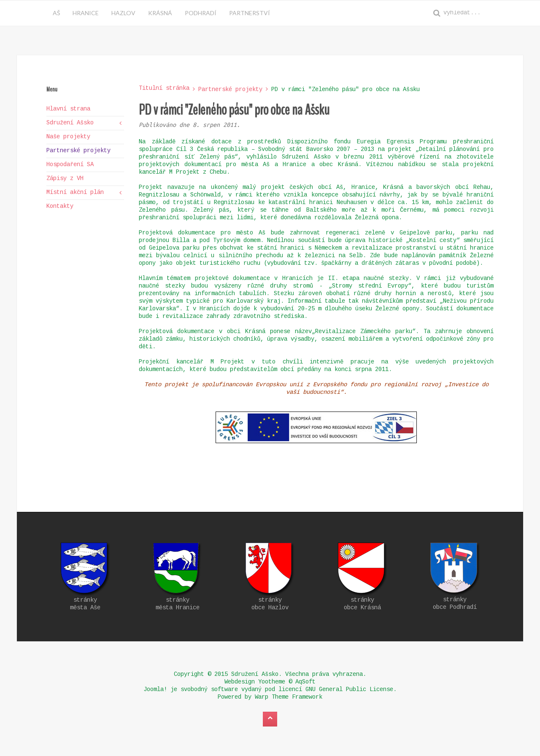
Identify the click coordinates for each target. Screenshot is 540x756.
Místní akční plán (75, 193)
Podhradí (201, 13)
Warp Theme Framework (289, 697)
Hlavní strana (68, 109)
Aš (56, 13)
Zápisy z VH (65, 179)
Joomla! (155, 690)
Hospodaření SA (70, 165)
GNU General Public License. (351, 690)
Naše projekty (68, 137)
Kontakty (60, 207)
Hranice (86, 13)
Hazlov (123, 13)
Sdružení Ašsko (70, 123)
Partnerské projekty (230, 90)
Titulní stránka (164, 89)
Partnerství (250, 13)
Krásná (160, 13)
